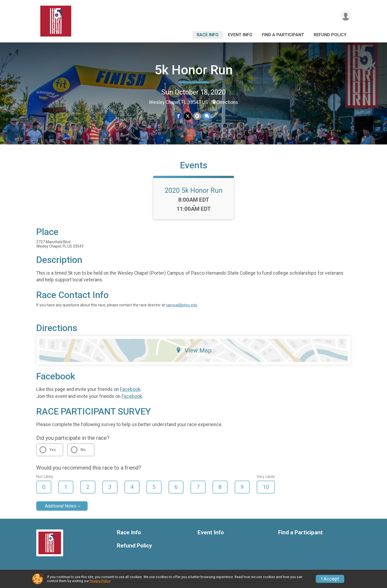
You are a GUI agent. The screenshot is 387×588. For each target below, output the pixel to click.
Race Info (208, 35)
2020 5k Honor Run (194, 190)
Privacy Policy (100, 581)
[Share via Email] (197, 116)
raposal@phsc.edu (182, 305)
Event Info (240, 35)
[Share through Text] (207, 116)
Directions (227, 102)
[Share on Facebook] (178, 116)
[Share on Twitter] (188, 116)
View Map (194, 350)
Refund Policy (330, 35)
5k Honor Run (194, 70)
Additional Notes (61, 506)
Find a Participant (283, 35)
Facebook (130, 389)
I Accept (330, 579)
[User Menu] (346, 16)
